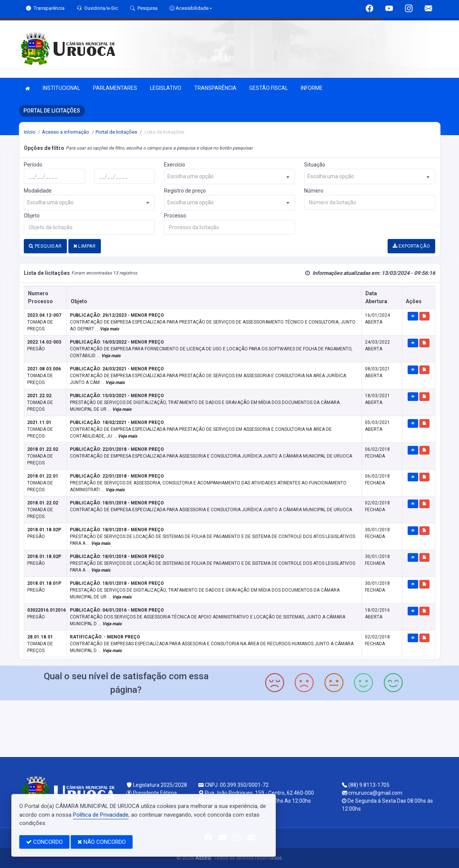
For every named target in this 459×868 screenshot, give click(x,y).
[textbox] (229, 177)
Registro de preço (185, 191)
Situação (315, 165)
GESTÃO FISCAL (269, 88)
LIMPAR (85, 246)
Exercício (175, 165)
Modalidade (38, 191)
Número (314, 191)
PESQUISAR (45, 246)
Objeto (32, 216)
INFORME (312, 88)
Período (33, 165)
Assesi (203, 858)
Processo (175, 216)
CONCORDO (44, 842)
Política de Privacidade (101, 815)
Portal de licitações (116, 132)
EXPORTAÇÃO (411, 246)
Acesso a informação (66, 132)
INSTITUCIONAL (61, 88)
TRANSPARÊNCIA (215, 88)
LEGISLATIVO (166, 88)
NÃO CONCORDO (102, 842)
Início (30, 132)
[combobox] (229, 177)
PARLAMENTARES (115, 88)
